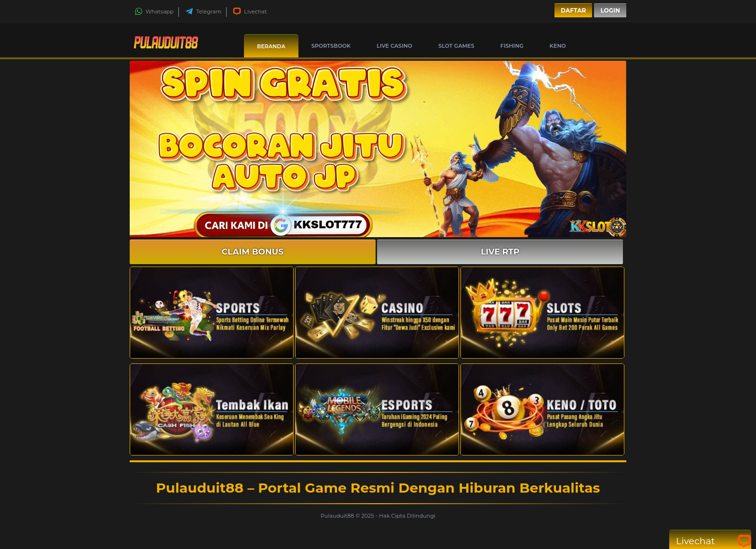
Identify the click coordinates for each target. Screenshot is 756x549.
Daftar (573, 10)
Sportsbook (331, 46)
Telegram (203, 12)
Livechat (250, 12)
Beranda (271, 46)
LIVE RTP (500, 252)
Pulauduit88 (338, 516)
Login (610, 10)
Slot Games (456, 46)
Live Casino (394, 46)
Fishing (512, 46)
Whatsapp (154, 12)
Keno (558, 46)
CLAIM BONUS (253, 252)
